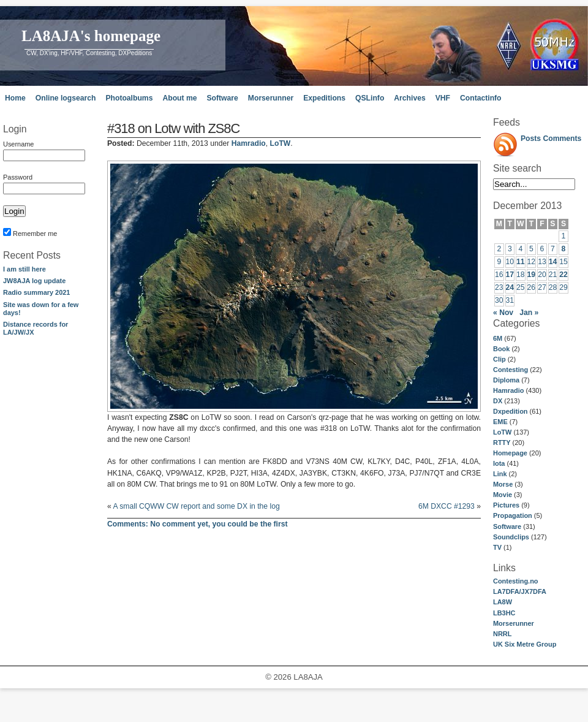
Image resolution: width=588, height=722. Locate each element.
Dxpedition (511, 411)
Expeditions (324, 98)
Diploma (506, 380)
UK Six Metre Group (525, 644)
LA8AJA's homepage (91, 36)
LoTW (502, 432)
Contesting (511, 370)
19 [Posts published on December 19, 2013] (532, 275)
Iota (499, 463)
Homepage (510, 453)
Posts (531, 139)
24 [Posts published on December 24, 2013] (510, 287)
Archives (409, 98)
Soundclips (511, 537)
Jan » (529, 313)
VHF (443, 98)
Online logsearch (66, 98)
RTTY (502, 443)
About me (179, 98)
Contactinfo (481, 98)
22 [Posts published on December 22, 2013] (563, 275)
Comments (563, 139)
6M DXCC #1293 (447, 506)
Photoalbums (129, 98)
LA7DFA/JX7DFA (520, 591)
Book (501, 349)
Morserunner (271, 98)
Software (222, 98)
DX (498, 401)
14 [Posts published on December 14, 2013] (553, 262)
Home (15, 98)
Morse (503, 484)
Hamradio (508, 390)
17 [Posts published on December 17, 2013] (510, 275)
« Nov (503, 313)
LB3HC (504, 613)
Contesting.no (516, 581)
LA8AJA (308, 677)
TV (497, 547)
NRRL (502, 634)
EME (500, 422)
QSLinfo (370, 98)
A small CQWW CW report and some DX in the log (196, 506)
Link (500, 474)
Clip (499, 359)
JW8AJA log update (34, 281)
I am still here (24, 269)
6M (498, 338)
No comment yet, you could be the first (198, 524)
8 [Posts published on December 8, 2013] (564, 249)
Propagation (513, 515)
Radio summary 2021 (36, 292)
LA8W (503, 602)
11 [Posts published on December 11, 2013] (521, 262)
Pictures (506, 505)
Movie (503, 495)
